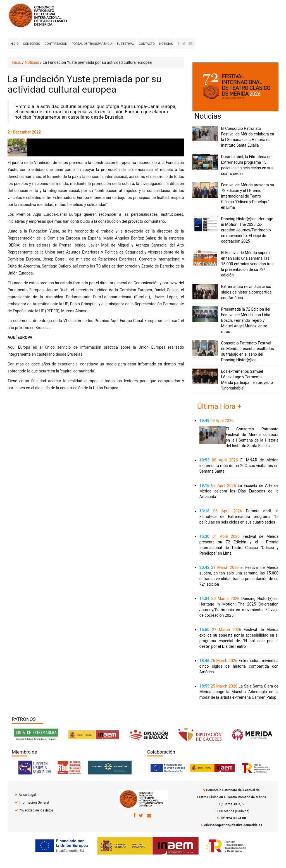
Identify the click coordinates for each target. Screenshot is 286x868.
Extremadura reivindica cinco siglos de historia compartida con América (246, 292)
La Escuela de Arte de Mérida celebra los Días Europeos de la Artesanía (239, 491)
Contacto (147, 44)
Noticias (166, 44)
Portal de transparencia (92, 44)
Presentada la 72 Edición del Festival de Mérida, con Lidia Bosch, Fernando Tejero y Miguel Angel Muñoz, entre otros (246, 320)
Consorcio (32, 44)
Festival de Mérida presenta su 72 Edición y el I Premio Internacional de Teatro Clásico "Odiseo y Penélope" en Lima (247, 196)
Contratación (56, 44)
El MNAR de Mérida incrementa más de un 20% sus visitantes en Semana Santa (239, 466)
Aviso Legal (27, 795)
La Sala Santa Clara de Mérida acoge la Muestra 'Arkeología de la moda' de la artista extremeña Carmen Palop (239, 692)
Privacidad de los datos (36, 810)
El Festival (126, 44)
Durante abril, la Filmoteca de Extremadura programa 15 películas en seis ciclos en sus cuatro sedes (239, 517)
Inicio (14, 44)
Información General (34, 803)
